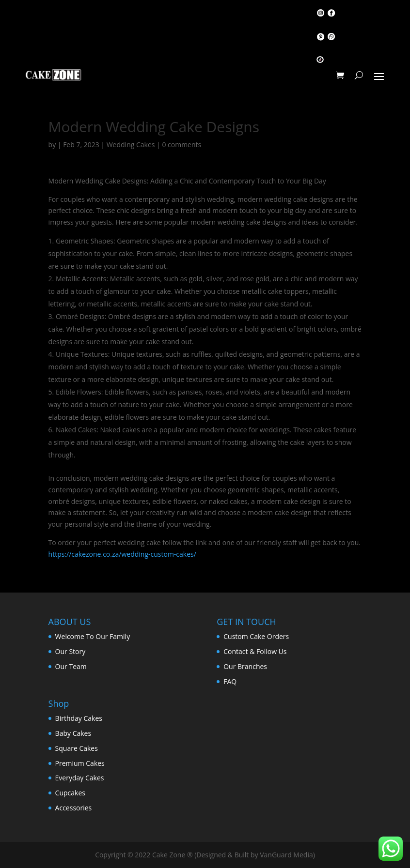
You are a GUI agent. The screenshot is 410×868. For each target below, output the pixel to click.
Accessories (74, 808)
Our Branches (245, 666)
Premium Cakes (80, 763)
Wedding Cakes (131, 145)
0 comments (181, 145)
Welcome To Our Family (93, 636)
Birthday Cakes (79, 718)
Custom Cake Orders (256, 636)
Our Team (71, 666)
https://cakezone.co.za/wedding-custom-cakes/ (122, 554)
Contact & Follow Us (255, 651)
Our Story (71, 651)
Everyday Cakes (80, 778)
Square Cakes (77, 748)
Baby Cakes (73, 733)
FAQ (230, 681)
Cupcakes (70, 793)
